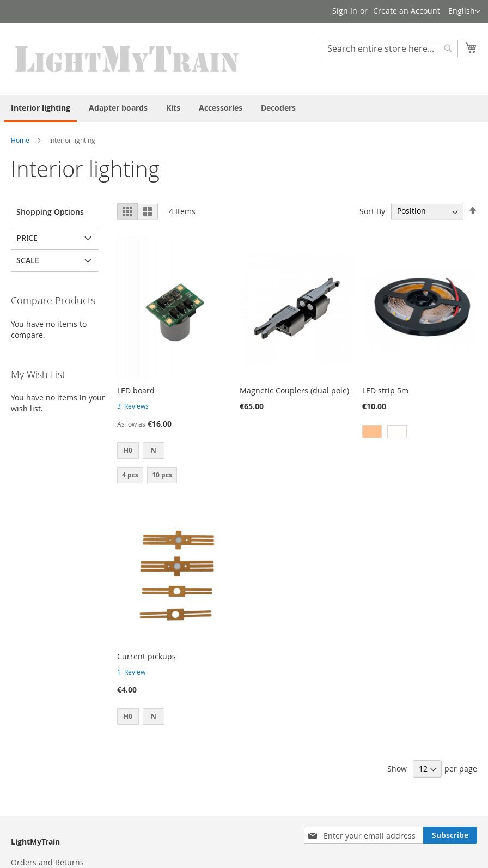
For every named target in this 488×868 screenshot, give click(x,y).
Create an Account (407, 11)
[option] (372, 432)
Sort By (372, 211)
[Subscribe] (450, 835)
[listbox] (175, 452)
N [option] (154, 450)
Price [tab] (27, 238)
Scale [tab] (28, 260)
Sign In (345, 11)
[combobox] (390, 48)
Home (20, 140)
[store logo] (127, 58)
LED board (136, 390)
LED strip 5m (385, 390)
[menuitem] (41, 108)
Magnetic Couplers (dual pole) (294, 390)
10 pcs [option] (162, 475)
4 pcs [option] (130, 475)
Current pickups (147, 656)
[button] (464, 11)
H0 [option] (128, 450)
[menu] (244, 108)
